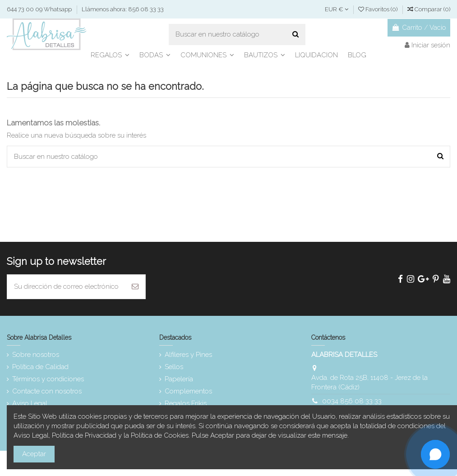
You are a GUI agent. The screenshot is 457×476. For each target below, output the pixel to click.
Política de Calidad (40, 367)
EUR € (337, 9)
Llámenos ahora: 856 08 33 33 (123, 9)
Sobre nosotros (36, 355)
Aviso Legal (30, 403)
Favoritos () (379, 9)
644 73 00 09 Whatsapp (40, 9)
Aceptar (34, 454)
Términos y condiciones (48, 379)
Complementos (188, 391)
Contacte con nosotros (47, 391)
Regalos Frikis (186, 403)
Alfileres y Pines (188, 355)
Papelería (179, 379)
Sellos (174, 367)
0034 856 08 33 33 (352, 401)
